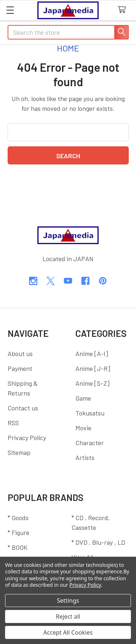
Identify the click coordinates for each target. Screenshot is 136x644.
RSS (13, 423)
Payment (20, 368)
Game (83, 398)
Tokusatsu (90, 413)
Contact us (23, 408)
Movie (83, 428)
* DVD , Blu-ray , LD (98, 542)
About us (20, 354)
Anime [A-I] (92, 354)
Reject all (68, 616)
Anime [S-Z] (92, 383)
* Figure (18, 532)
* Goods (18, 518)
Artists (85, 457)
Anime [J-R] (93, 368)
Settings (68, 601)
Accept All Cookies (68, 632)
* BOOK (18, 547)
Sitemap (19, 452)
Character (90, 443)
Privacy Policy (27, 438)
